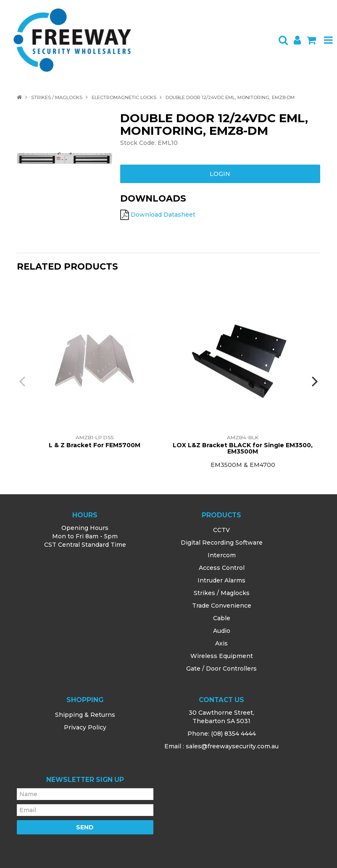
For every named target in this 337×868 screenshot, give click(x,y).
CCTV (221, 530)
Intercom (222, 555)
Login (220, 174)
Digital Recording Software (222, 543)
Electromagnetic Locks (124, 97)
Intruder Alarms (221, 580)
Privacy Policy (85, 727)
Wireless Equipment (222, 656)
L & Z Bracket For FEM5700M (95, 445)
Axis (221, 643)
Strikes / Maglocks (57, 97)
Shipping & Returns (85, 715)
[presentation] (23, 381)
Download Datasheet (163, 215)
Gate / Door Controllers (221, 669)
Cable (222, 618)
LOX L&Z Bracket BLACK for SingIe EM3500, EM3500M (243, 448)
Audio (222, 631)
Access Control (222, 568)
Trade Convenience (222, 606)
